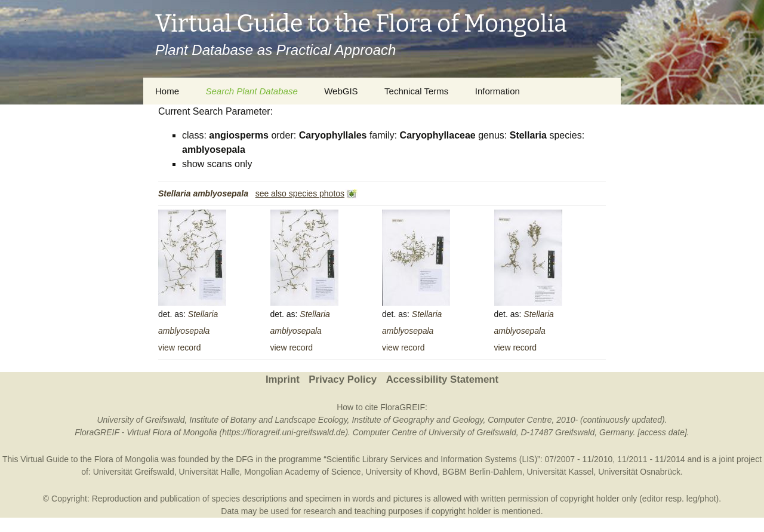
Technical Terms (416, 91)
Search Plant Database (251, 91)
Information (497, 91)
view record (180, 348)
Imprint (283, 379)
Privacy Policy (343, 379)
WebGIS (341, 91)
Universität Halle (210, 472)
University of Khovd (401, 472)
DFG (245, 459)
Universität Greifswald (134, 472)
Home (167, 91)
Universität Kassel (560, 472)
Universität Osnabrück (639, 472)
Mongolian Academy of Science (302, 472)
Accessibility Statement (442, 379)
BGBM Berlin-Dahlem (482, 472)
